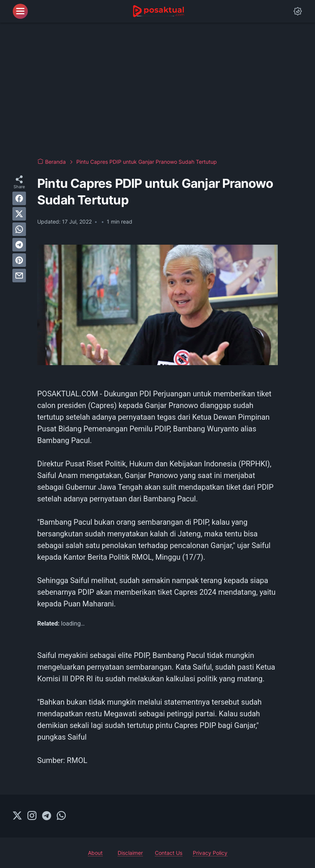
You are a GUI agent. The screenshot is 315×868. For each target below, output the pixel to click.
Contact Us (169, 853)
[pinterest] (19, 260)
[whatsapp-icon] (61, 816)
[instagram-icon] (32, 816)
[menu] (20, 11)
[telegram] (19, 245)
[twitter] (19, 214)
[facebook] (19, 198)
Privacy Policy (210, 853)
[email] (19, 276)
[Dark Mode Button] (298, 11)
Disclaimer (130, 853)
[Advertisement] (157, 90)
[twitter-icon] (17, 816)
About (95, 853)
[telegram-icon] (47, 816)
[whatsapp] (19, 229)
